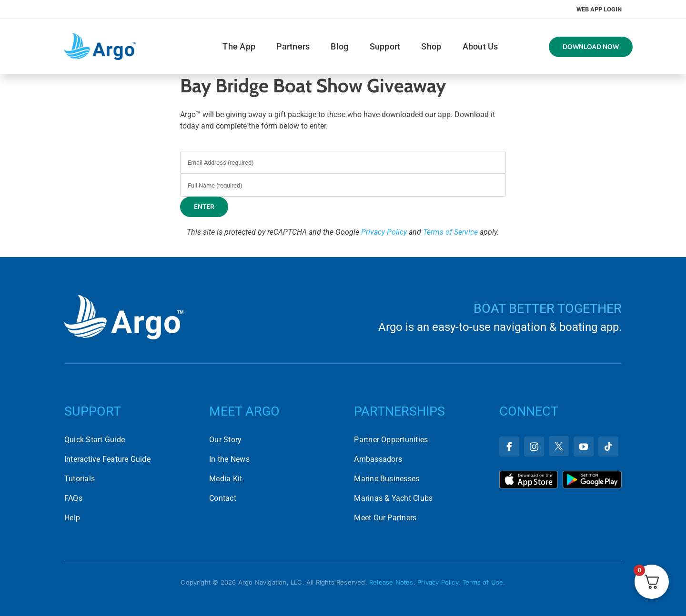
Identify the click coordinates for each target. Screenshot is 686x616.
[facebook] (509, 447)
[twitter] (559, 446)
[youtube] (584, 447)
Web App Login (599, 9)
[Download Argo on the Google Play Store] (592, 474)
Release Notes (391, 582)
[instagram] (534, 447)
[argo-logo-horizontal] (100, 37)
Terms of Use (483, 582)
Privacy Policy (384, 232)
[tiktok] (608, 447)
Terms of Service (450, 232)
